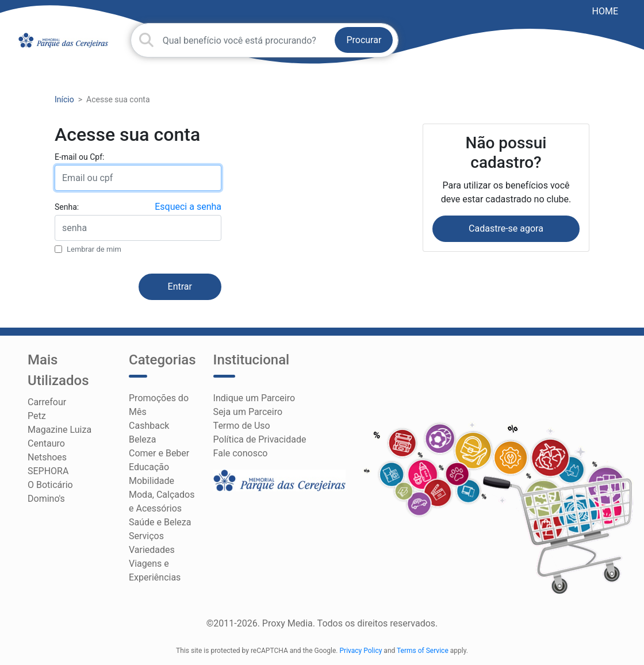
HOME (605, 11)
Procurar (364, 40)
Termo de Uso (242, 426)
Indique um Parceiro (254, 398)
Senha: (67, 207)
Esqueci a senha (188, 207)
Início (64, 99)
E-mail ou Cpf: (79, 157)
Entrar (180, 287)
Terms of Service (423, 651)
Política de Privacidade (260, 439)
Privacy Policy (361, 651)
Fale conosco (241, 453)
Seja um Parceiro (248, 412)
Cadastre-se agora (506, 228)
